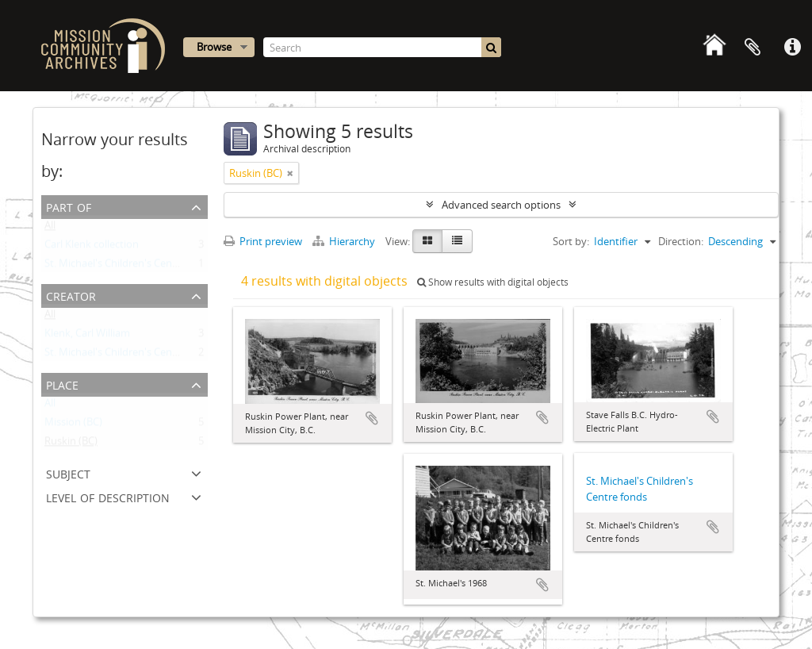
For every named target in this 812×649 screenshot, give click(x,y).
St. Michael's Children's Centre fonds (130, 267)
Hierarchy (345, 241)
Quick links (792, 48)
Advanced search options (501, 205)
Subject (68, 472)
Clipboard (753, 48)
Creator (71, 295)
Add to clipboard (372, 418)
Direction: (681, 241)
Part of (69, 206)
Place (62, 384)
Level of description (108, 496)
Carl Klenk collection (92, 248)
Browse (214, 47)
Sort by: (571, 241)
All (50, 228)
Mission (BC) (73, 425)
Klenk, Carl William (87, 336)
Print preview (263, 241)
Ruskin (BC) (71, 444)
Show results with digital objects (493, 282)
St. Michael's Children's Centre (115, 355)
